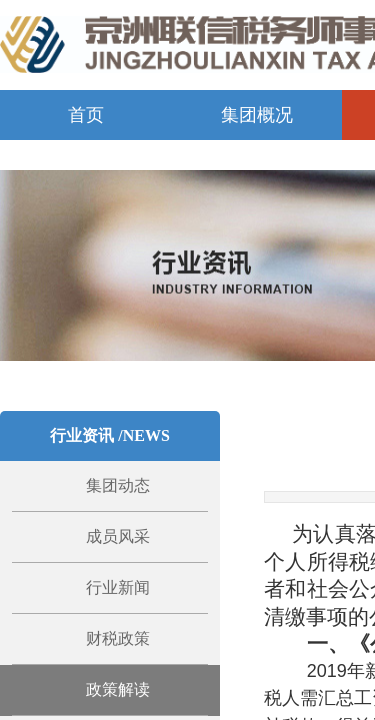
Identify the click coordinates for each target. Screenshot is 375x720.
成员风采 (118, 536)
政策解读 (118, 689)
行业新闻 (118, 587)
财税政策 (118, 638)
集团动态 (118, 485)
